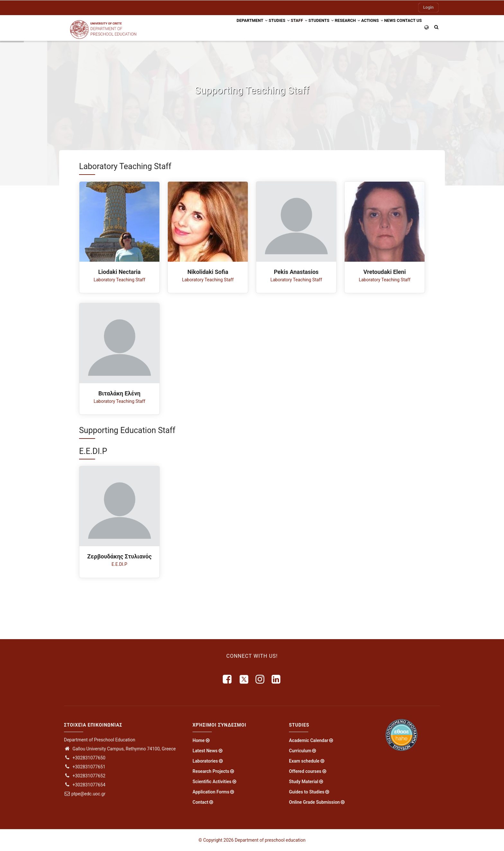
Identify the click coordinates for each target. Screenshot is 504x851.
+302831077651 (85, 767)
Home (199, 740)
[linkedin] (276, 679)
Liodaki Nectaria (120, 272)
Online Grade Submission (314, 802)
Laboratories (205, 761)
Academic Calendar (309, 740)
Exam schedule (304, 761)
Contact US (407, 27)
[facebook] (228, 679)
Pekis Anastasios (296, 272)
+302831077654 (85, 785)
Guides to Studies (307, 792)
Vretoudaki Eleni (385, 272)
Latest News (205, 751)
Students (297, 27)
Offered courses (305, 771)
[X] (244, 679)
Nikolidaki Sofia (208, 272)
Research (329, 27)
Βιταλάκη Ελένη (119, 393)
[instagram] (260, 679)
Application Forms (211, 792)
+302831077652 (85, 776)
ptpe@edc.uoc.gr (85, 794)
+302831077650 (85, 758)
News (382, 27)
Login (428, 7)
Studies (245, 27)
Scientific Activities (212, 782)
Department (212, 27)
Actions (359, 27)
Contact (200, 802)
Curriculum (300, 751)
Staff (270, 27)
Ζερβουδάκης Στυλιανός (119, 556)
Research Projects (211, 771)
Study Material (304, 782)
